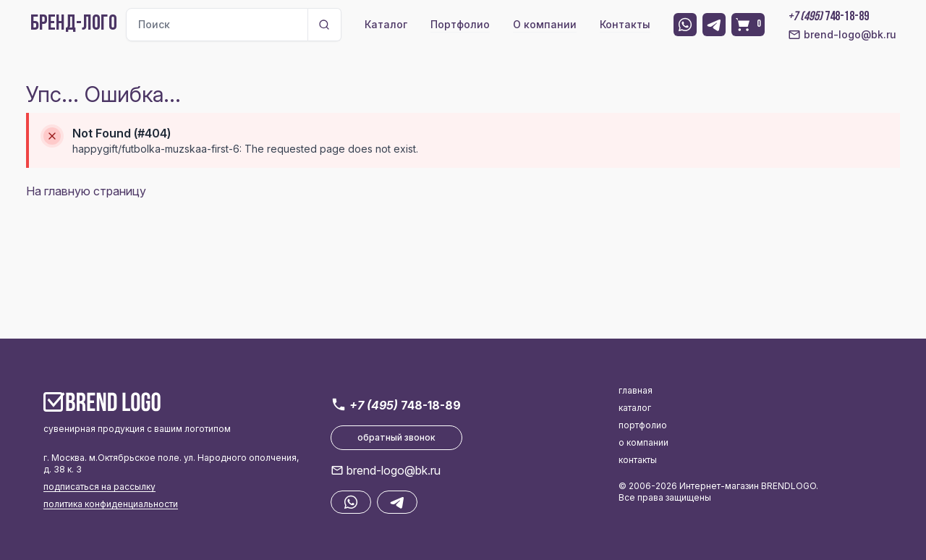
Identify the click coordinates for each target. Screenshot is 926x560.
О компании (545, 24)
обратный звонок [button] (396, 437)
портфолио (643, 425)
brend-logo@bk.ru (842, 35)
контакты (638, 460)
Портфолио (460, 24)
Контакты (625, 24)
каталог (635, 408)
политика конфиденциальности (111, 504)
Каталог (386, 24)
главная (636, 390)
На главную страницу (86, 191)
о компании (643, 442)
